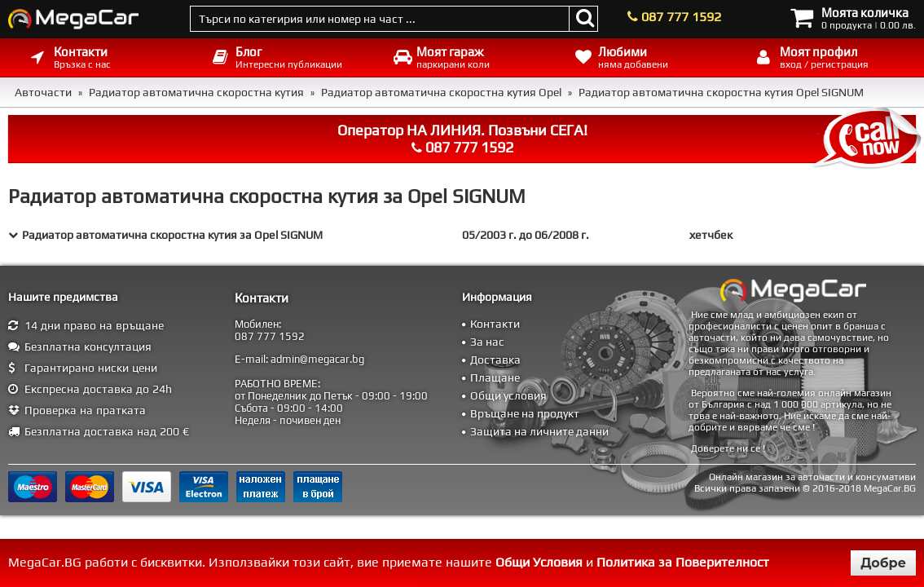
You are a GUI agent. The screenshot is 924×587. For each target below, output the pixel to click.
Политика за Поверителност (683, 562)
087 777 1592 (681, 17)
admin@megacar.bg (317, 359)
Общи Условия (539, 562)
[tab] (462, 235)
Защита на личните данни (539, 431)
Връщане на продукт (525, 413)
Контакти (495, 324)
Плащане (495, 377)
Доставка (495, 360)
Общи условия (508, 395)
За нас (487, 342)
